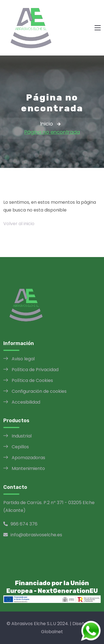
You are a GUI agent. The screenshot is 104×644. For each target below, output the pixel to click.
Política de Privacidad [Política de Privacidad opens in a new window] (35, 370)
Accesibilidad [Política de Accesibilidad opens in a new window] (26, 402)
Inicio (47, 124)
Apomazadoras (28, 458)
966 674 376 (20, 524)
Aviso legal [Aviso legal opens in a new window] (23, 359)
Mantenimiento (28, 468)
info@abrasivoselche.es (33, 535)
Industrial (22, 436)
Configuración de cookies (39, 391)
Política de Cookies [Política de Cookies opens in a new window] (32, 380)
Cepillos (20, 447)
